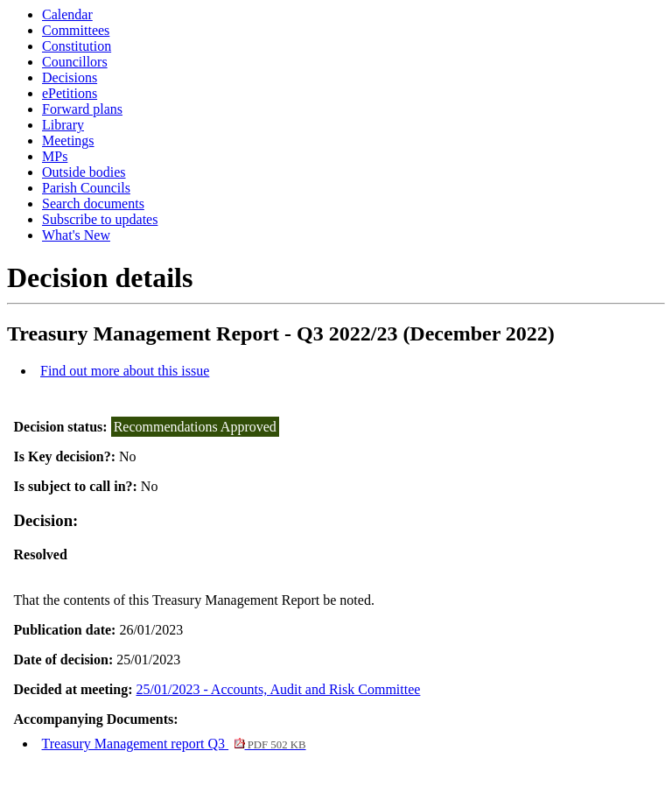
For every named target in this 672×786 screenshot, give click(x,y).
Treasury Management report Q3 (174, 744)
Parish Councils (86, 188)
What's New (76, 235)
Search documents (93, 204)
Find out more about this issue (125, 371)
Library (63, 125)
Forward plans (82, 109)
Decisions (70, 77)
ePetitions (70, 93)
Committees (76, 30)
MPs (55, 156)
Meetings (68, 140)
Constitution (77, 46)
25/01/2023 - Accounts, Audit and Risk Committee (279, 689)
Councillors (75, 62)
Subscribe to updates (100, 219)
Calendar (67, 14)
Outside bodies (84, 172)
